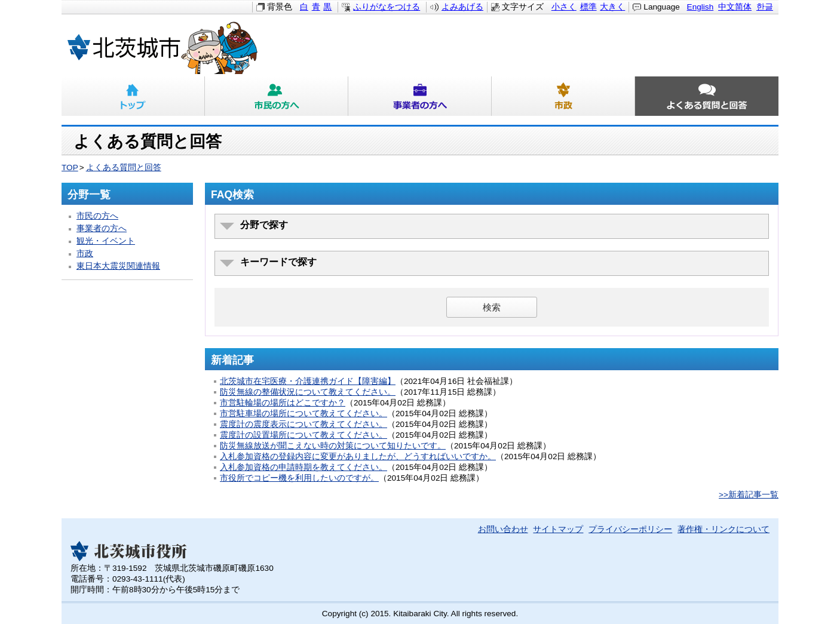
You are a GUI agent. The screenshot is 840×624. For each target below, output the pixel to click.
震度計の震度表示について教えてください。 (303, 424)
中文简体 (735, 7)
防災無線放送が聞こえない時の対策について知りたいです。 (333, 446)
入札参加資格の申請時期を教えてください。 (303, 467)
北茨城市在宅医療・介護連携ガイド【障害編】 (308, 381)
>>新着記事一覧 (749, 495)
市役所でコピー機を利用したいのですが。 (299, 478)
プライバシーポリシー (630, 529)
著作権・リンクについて (723, 529)
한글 (765, 7)
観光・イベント (106, 241)
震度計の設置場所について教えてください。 (303, 435)
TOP (70, 167)
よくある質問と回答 (707, 96)
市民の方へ (277, 96)
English (700, 7)
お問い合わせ (503, 529)
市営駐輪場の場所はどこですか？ (283, 403)
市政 (563, 96)
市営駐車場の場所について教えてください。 (303, 414)
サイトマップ (558, 529)
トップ (133, 96)
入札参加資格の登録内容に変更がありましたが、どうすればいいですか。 (358, 457)
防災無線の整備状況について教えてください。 (308, 392)
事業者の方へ (420, 96)
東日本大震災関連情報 (118, 266)
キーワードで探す (278, 262)
